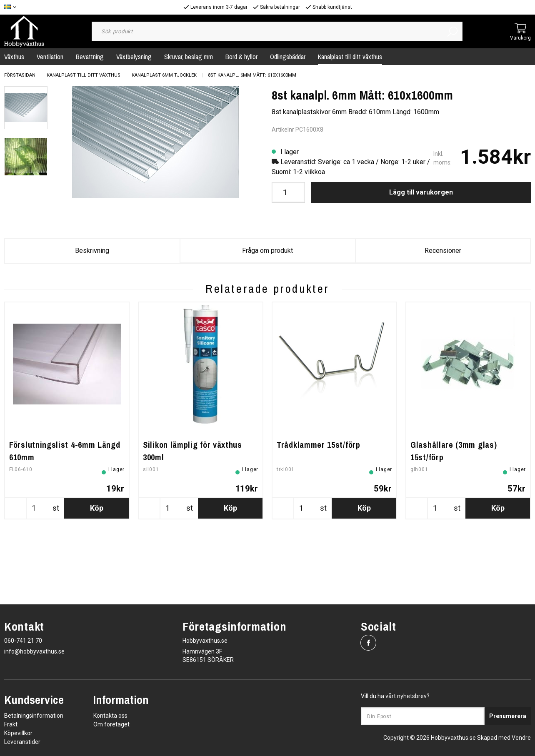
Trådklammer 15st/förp (319, 505)
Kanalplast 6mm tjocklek (164, 75)
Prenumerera (508, 716)
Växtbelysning (134, 57)
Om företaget (111, 724)
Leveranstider (22, 742)
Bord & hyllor (241, 57)
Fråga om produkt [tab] (267, 251)
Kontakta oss (110, 716)
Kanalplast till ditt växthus (350, 57)
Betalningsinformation (34, 716)
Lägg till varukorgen (421, 192)
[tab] (26, 108)
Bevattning (90, 57)
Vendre (521, 738)
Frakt (11, 724)
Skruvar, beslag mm (189, 57)
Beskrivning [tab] (92, 251)
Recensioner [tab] (443, 251)
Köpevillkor (18, 733)
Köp (97, 568)
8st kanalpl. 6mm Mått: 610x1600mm (252, 75)
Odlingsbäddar (288, 57)
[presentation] (26, 108)
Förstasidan (20, 75)
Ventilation (50, 57)
